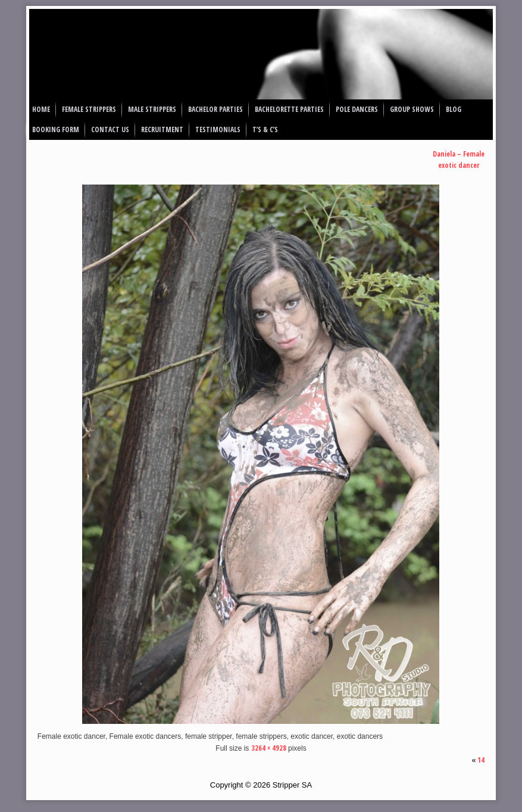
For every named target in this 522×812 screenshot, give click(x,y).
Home (41, 109)
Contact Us (110, 129)
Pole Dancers (357, 109)
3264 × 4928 (269, 748)
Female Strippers (89, 109)
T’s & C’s (265, 129)
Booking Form (56, 129)
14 (481, 760)
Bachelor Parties (215, 109)
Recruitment (162, 129)
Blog (454, 109)
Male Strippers (152, 109)
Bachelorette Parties (289, 109)
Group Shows (412, 109)
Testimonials (218, 129)
